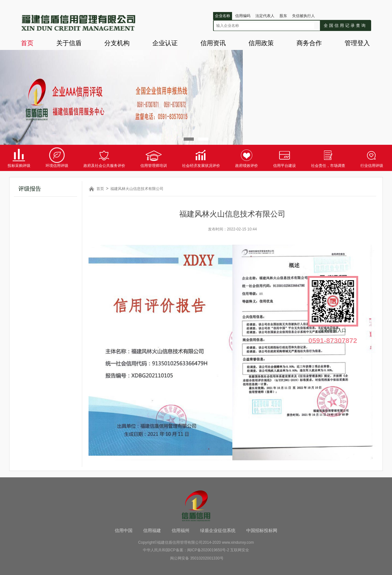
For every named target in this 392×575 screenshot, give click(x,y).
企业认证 (165, 43)
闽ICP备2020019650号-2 (208, 550)
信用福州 (181, 530)
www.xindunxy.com (238, 542)
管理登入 (357, 43)
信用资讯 (213, 43)
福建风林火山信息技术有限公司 (137, 189)
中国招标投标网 (262, 530)
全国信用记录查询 (345, 25)
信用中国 (124, 530)
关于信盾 (69, 43)
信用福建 (152, 530)
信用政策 (261, 43)
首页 (27, 43)
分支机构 (117, 43)
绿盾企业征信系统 (218, 530)
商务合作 (309, 43)
